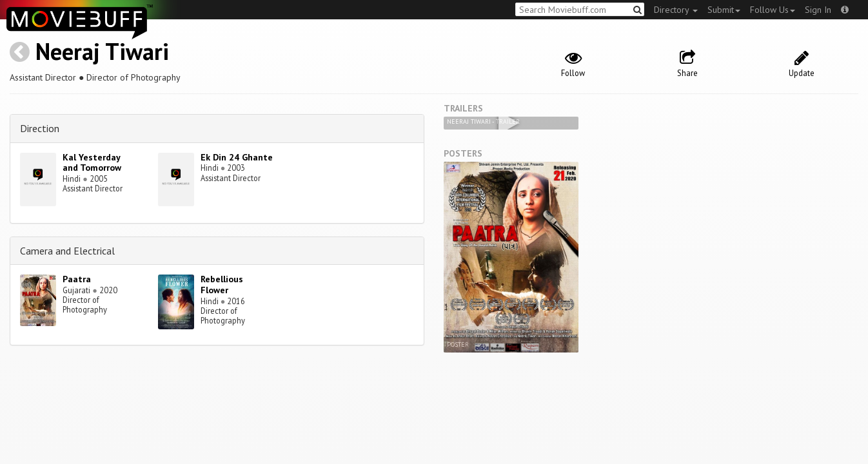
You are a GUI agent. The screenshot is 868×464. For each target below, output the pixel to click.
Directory (676, 10)
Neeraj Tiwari (102, 51)
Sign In (818, 10)
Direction (40, 128)
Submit (724, 10)
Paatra (77, 279)
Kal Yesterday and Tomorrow (92, 163)
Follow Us (773, 10)
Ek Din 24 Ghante (237, 157)
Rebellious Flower (222, 285)
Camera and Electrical (67, 251)
